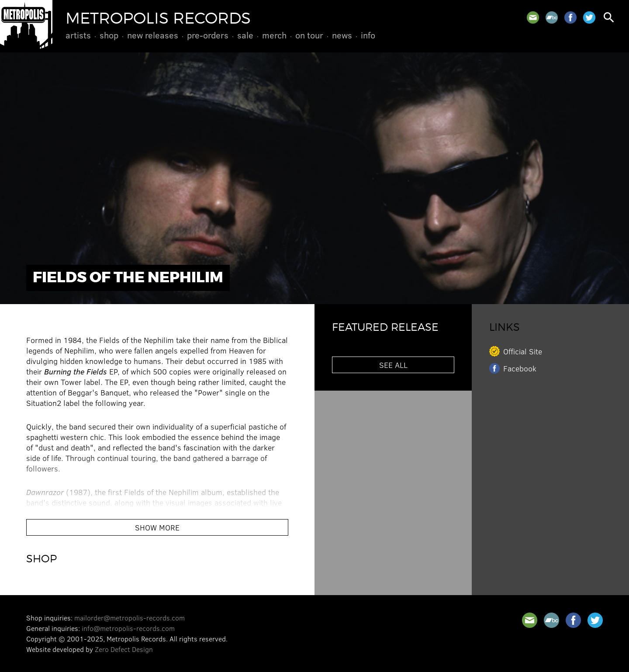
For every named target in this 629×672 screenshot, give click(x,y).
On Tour (309, 35)
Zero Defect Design (124, 649)
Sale (245, 35)
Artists (78, 35)
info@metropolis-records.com (128, 628)
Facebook (520, 368)
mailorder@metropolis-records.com (130, 618)
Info (368, 35)
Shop (109, 35)
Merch (274, 35)
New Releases (153, 35)
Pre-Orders (208, 35)
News (342, 35)
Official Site (523, 351)
